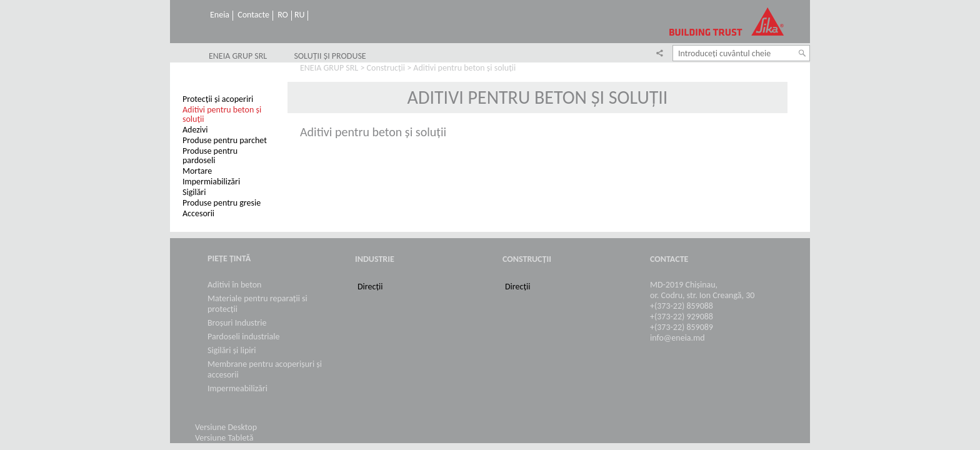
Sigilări (194, 192)
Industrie (375, 259)
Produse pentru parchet (225, 140)
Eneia (220, 15)
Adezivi (195, 130)
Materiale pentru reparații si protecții (257, 304)
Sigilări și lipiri (232, 350)
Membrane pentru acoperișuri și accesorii (265, 369)
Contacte (253, 15)
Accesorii (198, 213)
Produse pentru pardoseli (210, 156)
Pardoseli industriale (243, 337)
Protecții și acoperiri (218, 99)
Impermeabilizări (237, 388)
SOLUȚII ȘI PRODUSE (330, 56)
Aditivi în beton (234, 285)
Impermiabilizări (211, 182)
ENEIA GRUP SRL (238, 56)
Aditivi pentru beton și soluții (222, 114)
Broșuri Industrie (237, 323)
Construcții (386, 68)
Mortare (197, 171)
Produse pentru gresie (222, 203)
